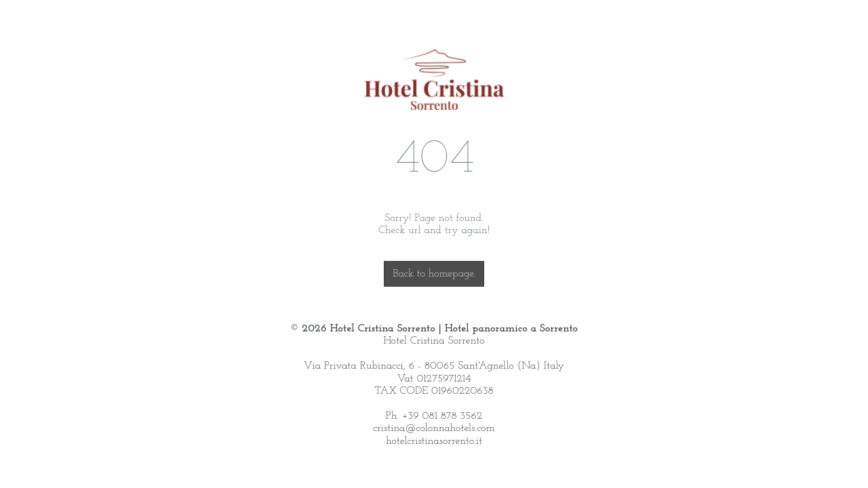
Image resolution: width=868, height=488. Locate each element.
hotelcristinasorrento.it (434, 441)
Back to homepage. (434, 274)
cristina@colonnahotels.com (434, 428)
